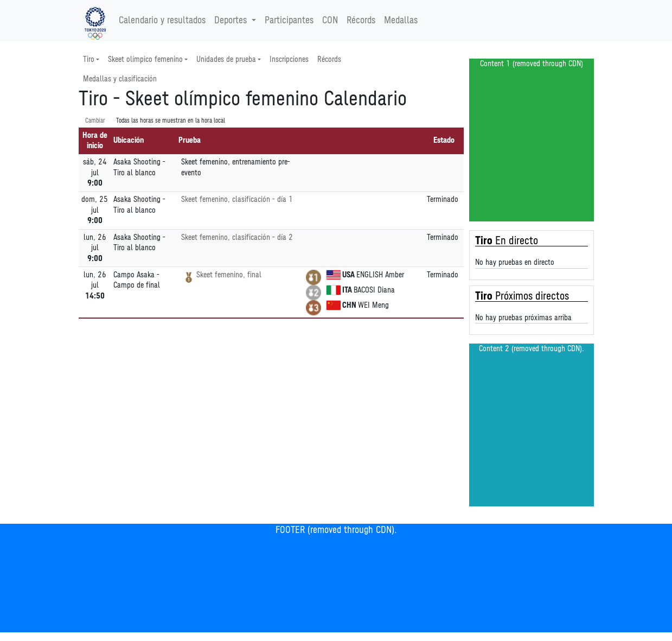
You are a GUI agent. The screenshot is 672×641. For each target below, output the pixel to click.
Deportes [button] (232, 21)
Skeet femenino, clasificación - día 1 (237, 199)
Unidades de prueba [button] (226, 59)
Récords (361, 21)
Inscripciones (289, 59)
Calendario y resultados (162, 21)
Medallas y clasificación (120, 79)
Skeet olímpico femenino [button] (145, 59)
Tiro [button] (89, 59)
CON (330, 21)
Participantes (289, 21)
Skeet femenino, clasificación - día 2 (237, 237)
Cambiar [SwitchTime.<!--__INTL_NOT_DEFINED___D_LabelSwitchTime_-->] (95, 121)
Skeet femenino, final (229, 275)
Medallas (401, 21)
